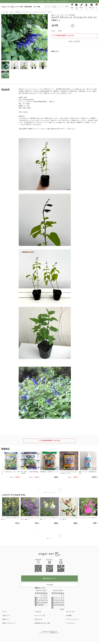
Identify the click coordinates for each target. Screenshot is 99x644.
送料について (55, 51)
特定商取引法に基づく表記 (42, 623)
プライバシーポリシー (73, 619)
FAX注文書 (49, 585)
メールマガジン (71, 623)
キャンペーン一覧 (40, 616)
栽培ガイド (6, 619)
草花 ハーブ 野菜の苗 (15, 12)
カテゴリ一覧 (70, 612)
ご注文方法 (38, 612)
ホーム (5, 612)
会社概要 (69, 616)
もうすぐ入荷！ (5, 12)
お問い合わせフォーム (50, 578)
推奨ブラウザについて (9, 623)
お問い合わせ (38, 619)
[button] (60, 490)
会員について (7, 616)
